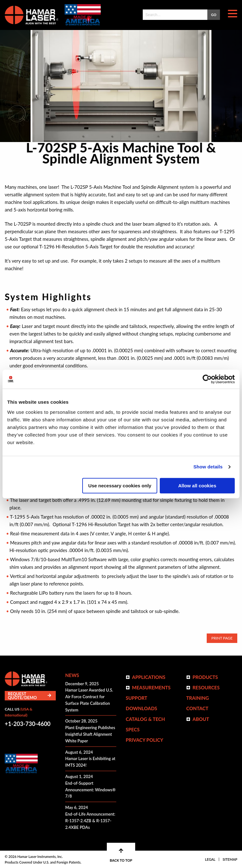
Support (136, 698)
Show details (208, 467)
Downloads (141, 708)
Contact (197, 708)
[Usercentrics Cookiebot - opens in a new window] (207, 379)
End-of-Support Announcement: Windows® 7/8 (90, 790)
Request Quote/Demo (29, 696)
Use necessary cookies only (120, 486)
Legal (210, 859)
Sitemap (230, 859)
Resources (206, 687)
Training (198, 698)
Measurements (151, 687)
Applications (149, 677)
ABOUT (201, 719)
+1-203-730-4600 (28, 724)
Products (205, 677)
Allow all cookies (197, 486)
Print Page (222, 638)
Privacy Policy (144, 740)
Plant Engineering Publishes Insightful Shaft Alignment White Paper (90, 734)
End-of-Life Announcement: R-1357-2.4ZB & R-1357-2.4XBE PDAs (90, 821)
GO (214, 15)
